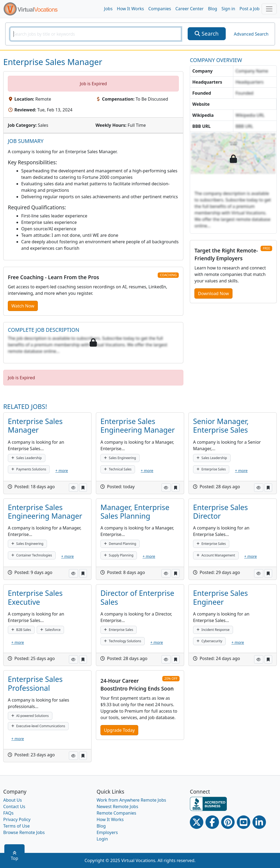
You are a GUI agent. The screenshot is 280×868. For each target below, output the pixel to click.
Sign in (228, 9)
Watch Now (23, 306)
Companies (160, 9)
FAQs (8, 813)
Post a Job (249, 9)
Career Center (190, 9)
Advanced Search (251, 34)
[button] (73, 488)
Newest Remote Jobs (117, 807)
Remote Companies (117, 813)
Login (102, 839)
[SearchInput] (96, 34)
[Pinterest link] (228, 822)
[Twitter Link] (197, 822)
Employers (107, 832)
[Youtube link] (244, 822)
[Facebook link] (212, 822)
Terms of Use (16, 826)
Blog (212, 9)
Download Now (213, 293)
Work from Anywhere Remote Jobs (131, 800)
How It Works (130, 9)
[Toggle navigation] (269, 9)
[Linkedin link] (259, 822)
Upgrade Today (119, 730)
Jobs (108, 9)
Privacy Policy (17, 819)
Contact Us (14, 807)
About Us (13, 800)
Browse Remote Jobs (24, 832)
